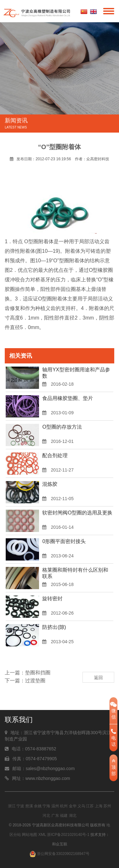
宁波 (20, 806)
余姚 (38, 806)
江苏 (90, 806)
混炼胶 (50, 484)
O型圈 (31, 241)
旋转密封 (52, 599)
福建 (64, 816)
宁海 (46, 806)
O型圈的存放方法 (62, 427)
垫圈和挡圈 (38, 673)
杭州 (64, 806)
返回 (98, 678)
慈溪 (29, 806)
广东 (55, 816)
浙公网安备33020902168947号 (60, 854)
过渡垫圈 (35, 681)
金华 (73, 806)
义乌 (81, 806)
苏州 (107, 806)
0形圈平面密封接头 (64, 541)
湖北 (73, 816)
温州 (55, 806)
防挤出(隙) (54, 627)
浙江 (12, 806)
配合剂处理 (55, 455)
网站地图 (30, 835)
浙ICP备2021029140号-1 (68, 835)
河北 (46, 816)
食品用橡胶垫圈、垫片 (68, 398)
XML (42, 835)
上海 (99, 806)
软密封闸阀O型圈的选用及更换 (77, 513)
